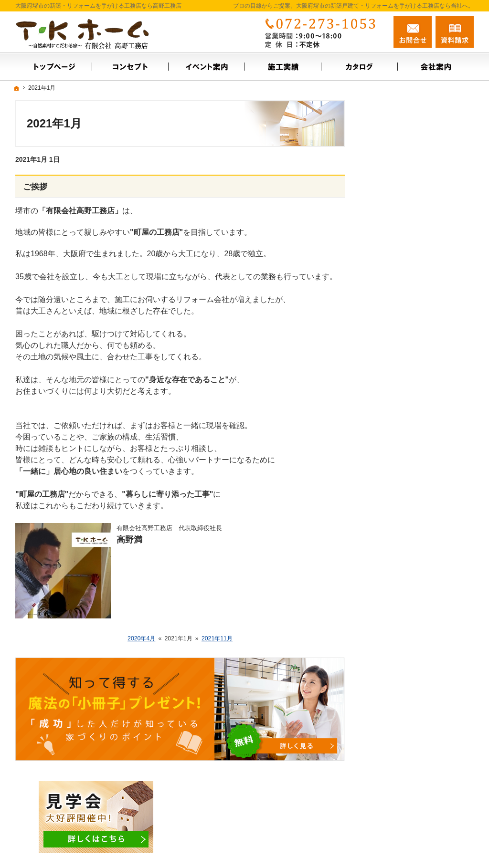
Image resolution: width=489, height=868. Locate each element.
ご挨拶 (35, 187)
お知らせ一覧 (394, 323)
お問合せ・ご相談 (401, 303)
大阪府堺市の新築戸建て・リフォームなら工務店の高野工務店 (342, 845)
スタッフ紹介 (394, 282)
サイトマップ (394, 455)
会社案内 (388, 261)
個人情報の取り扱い (404, 434)
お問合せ (413, 32)
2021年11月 (217, 638)
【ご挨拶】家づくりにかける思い (421, 348)
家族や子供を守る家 (404, 414)
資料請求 (455, 32)
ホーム (384, 200)
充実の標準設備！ (401, 373)
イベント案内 (394, 220)
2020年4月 (141, 638)
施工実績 (388, 241)
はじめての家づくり (404, 393)
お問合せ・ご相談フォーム (416, 806)
